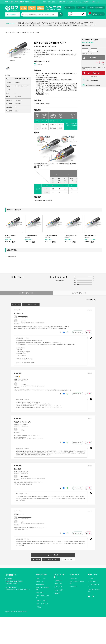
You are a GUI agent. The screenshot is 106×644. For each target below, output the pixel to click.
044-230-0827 (55, 7)
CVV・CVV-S (81, 24)
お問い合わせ (95, 2)
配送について (73, 2)
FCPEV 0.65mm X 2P (31, 236)
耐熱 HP (50, 25)
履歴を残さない (12, 257)
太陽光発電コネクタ (88, 22)
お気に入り (74, 578)
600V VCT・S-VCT (24, 24)
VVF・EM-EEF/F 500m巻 (52, 22)
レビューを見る (52, 46)
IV (31, 22)
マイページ (74, 586)
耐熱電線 (73, 24)
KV (51, 24)
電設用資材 (40, 593)
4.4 (65, 277)
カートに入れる (94, 73)
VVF (35, 22)
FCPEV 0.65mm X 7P (91, 236)
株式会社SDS (11, 575)
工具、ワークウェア (42, 604)
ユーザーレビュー (26, 293)
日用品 (39, 607)
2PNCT (33, 24)
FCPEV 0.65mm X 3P (51, 236)
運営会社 (92, 578)
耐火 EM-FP (42, 25)
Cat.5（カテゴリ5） (78, 25)
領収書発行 (81, 8)
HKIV (47, 24)
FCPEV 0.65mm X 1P (11, 236)
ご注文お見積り (98, 14)
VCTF (38, 24)
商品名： (21, 316)
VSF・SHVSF (58, 24)
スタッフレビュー (79, 293)
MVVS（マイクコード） (25, 25)
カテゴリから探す (13, 14)
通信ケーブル (41, 581)
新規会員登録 (58, 584)
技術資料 (57, 593)
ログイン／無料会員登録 (96, 8)
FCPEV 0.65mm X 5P (71, 236)
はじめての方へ (70, 8)
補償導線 (66, 24)
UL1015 (69, 25)
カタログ (39, 64)
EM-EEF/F (41, 22)
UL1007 (62, 25)
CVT (20, 22)
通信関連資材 (41, 585)
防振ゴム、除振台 (42, 601)
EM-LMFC (64, 22)
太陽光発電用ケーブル (74, 22)
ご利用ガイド (62, 2)
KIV (43, 24)
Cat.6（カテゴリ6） (91, 25)
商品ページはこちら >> (29, 362)
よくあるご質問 (84, 2)
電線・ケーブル (41, 578)
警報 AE (56, 25)
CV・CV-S (26, 22)
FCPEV (35, 25)
